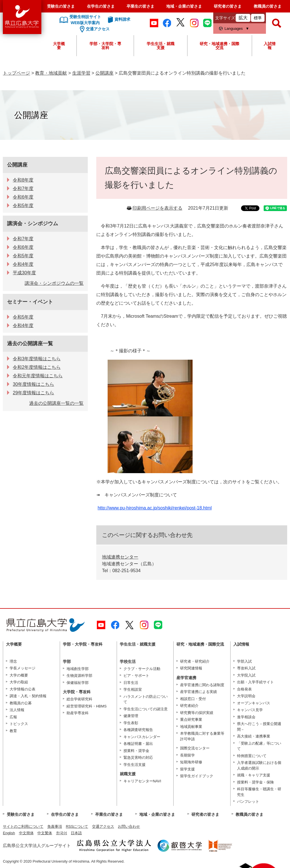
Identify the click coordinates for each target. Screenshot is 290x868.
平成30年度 (24, 273)
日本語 (76, 833)
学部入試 (244, 661)
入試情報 (270, 46)
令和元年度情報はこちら (38, 376)
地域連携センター (120, 557)
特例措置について (252, 756)
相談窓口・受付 (193, 699)
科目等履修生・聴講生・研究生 (259, 792)
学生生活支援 (135, 765)
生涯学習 (81, 73)
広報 (13, 717)
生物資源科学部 (79, 676)
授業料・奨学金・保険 (255, 782)
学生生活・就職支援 (161, 46)
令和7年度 (23, 188)
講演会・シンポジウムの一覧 (54, 283)
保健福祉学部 (78, 683)
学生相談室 (133, 689)
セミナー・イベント (30, 302)
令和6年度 (23, 197)
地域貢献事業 (191, 727)
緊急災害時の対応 (138, 758)
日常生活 (131, 683)
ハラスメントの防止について (146, 699)
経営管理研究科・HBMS (87, 706)
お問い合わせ (129, 826)
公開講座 (105, 73)
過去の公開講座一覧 (30, 344)
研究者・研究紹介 (195, 661)
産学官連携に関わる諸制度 (202, 685)
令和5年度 (23, 206)
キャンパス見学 (250, 710)
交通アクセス (103, 826)
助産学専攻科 (78, 713)
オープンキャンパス (254, 703)
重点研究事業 (191, 720)
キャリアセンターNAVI (142, 781)
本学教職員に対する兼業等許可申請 (202, 736)
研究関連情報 (191, 668)
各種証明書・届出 (138, 744)
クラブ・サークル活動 (142, 669)
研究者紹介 (189, 706)
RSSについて (77, 826)
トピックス (19, 724)
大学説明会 (246, 696)
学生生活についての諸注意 (146, 709)
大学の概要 (19, 675)
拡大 (243, 18)
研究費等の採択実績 (197, 713)
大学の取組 (19, 682)
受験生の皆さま (61, 6)
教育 (13, 731)
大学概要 (59, 46)
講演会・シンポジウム (33, 224)
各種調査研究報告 (138, 730)
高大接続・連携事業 (254, 736)
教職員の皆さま (268, 6)
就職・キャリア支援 (254, 775)
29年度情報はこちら (33, 393)
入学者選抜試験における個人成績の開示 (259, 765)
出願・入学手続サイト (255, 682)
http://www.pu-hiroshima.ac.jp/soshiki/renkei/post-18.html (155, 508)
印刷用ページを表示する (157, 208)
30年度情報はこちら (33, 384)
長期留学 (187, 755)
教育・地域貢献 (51, 73)
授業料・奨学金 (136, 751)
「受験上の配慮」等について (259, 746)
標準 (258, 18)
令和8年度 (23, 180)
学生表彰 (131, 723)
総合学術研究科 (79, 699)
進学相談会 (246, 717)
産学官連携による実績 (199, 692)
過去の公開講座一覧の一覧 (56, 403)
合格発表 (244, 689)
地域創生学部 (78, 669)
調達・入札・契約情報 (28, 696)
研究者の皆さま (228, 6)
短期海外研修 (191, 762)
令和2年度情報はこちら (37, 367)
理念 (13, 661)
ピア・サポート (136, 676)
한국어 (62, 833)
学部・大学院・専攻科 (105, 46)
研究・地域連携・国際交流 (219, 46)
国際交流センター (195, 748)
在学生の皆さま (101, 6)
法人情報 (17, 710)
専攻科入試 (246, 668)
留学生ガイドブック (197, 776)
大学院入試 (246, 675)
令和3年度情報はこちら (37, 359)
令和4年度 (23, 264)
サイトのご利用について (23, 826)
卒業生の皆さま (140, 6)
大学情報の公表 (23, 689)
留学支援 (187, 769)
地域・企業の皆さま (184, 6)
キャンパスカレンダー (142, 737)
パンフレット (248, 801)
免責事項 (55, 826)
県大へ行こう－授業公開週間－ (259, 727)
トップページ (16, 73)
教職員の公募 (21, 703)
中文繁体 (45, 833)
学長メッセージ (23, 668)
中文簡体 (26, 833)
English (9, 833)
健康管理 (131, 716)
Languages (234, 29)
